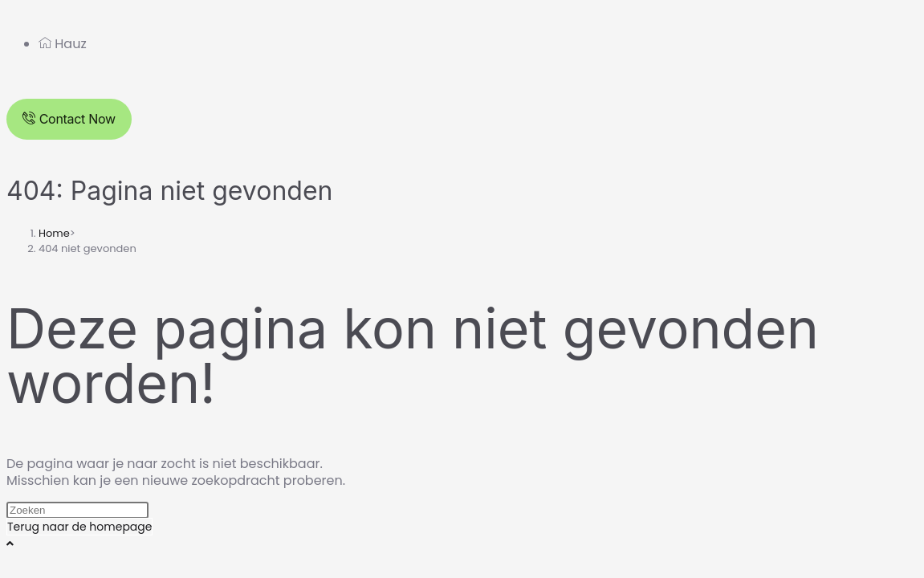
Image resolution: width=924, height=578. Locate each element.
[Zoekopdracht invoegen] (77, 510)
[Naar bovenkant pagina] (10, 543)
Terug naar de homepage (79, 527)
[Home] (54, 233)
